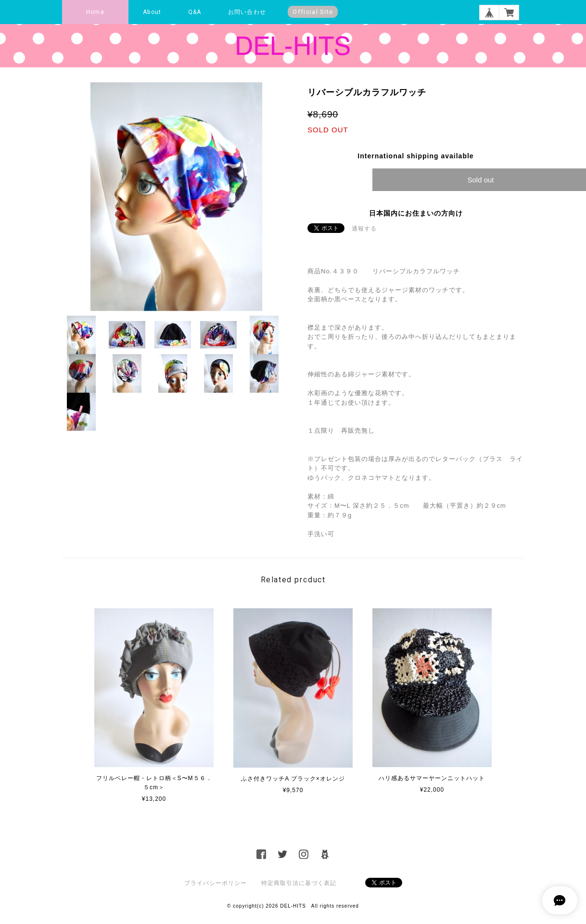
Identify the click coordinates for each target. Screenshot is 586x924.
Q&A (195, 12)
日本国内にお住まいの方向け (416, 213)
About (152, 12)
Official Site (313, 12)
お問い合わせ (247, 12)
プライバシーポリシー (216, 883)
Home (95, 12)
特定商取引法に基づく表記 (299, 883)
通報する (364, 229)
